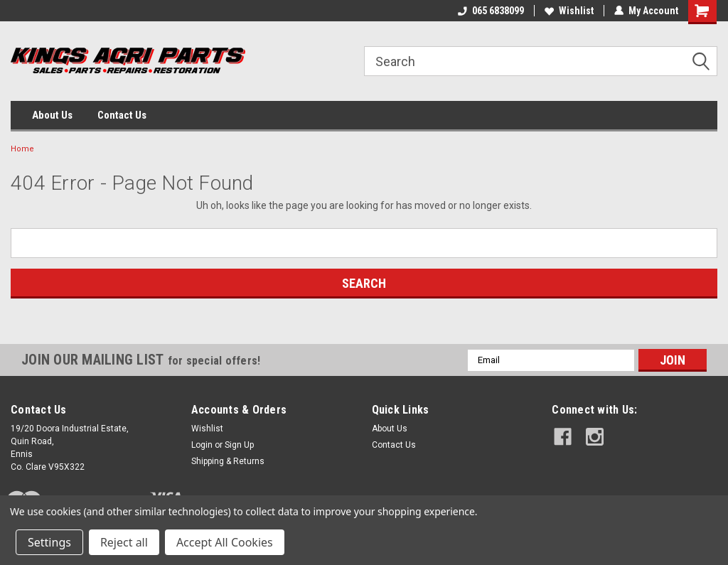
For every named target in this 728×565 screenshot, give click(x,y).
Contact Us (122, 115)
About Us (52, 115)
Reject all (124, 542)
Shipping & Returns (228, 461)
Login (202, 445)
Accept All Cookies (225, 542)
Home (22, 149)
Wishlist (569, 11)
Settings (49, 542)
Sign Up (239, 445)
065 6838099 (491, 11)
